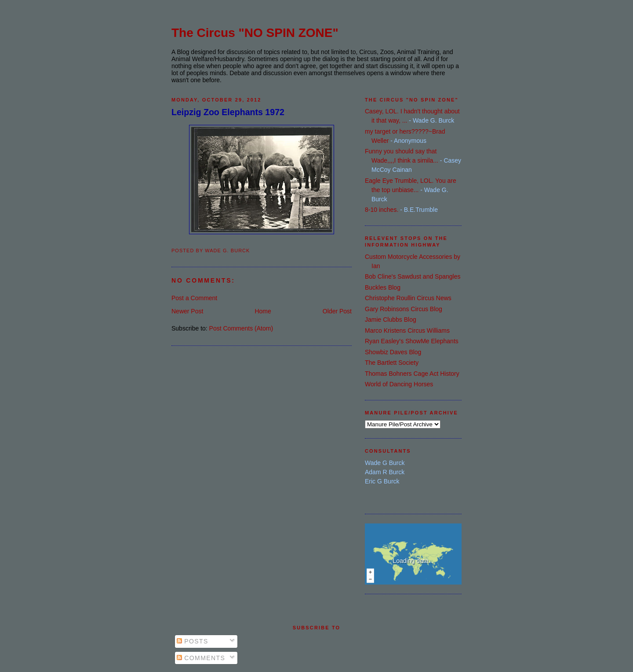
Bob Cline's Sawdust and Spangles (413, 276)
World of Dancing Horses (399, 384)
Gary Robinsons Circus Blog (404, 309)
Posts (193, 641)
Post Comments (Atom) (241, 328)
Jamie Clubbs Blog (391, 320)
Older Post (337, 311)
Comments (201, 658)
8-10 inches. (382, 210)
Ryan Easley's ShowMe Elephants (412, 341)
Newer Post (187, 311)
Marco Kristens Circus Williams (407, 331)
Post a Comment (194, 298)
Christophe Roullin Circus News (408, 298)
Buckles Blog (383, 287)
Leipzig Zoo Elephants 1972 (228, 112)
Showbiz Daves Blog (393, 352)
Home (263, 311)
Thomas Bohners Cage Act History (412, 374)
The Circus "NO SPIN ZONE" (255, 33)
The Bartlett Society (392, 363)
